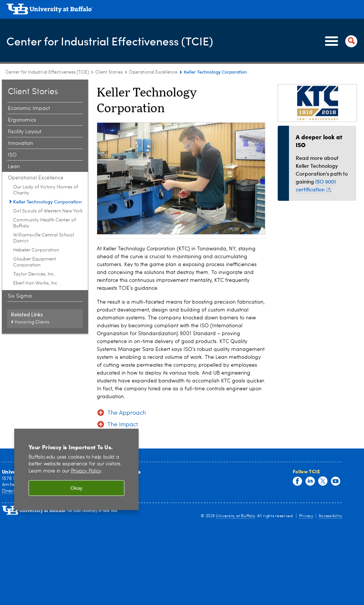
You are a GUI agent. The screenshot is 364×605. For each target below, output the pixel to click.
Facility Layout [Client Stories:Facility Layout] (25, 132)
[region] (77, 470)
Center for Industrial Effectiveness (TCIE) (110, 41)
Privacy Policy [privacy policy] (86, 472)
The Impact (123, 425)
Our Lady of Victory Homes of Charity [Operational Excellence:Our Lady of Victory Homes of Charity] (46, 190)
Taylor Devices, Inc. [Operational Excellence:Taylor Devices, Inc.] (34, 274)
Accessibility (330, 516)
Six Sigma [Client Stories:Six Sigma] (20, 296)
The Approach (127, 413)
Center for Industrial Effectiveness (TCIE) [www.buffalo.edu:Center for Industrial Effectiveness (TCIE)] (47, 72)
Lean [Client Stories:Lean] (14, 167)
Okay (77, 489)
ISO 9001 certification (316, 185)
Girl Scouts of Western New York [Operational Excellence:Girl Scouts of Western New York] (48, 211)
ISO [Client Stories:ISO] (12, 155)
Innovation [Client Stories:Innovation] (20, 143)
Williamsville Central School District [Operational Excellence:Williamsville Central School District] (44, 238)
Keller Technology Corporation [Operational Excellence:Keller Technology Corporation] (47, 202)
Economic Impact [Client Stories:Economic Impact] (29, 108)
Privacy (306, 516)
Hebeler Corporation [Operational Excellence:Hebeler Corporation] (36, 250)
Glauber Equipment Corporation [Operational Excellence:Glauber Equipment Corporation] (35, 262)
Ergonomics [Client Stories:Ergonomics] (22, 120)
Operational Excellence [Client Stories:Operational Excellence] (153, 72)
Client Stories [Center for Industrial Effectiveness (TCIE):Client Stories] (109, 72)
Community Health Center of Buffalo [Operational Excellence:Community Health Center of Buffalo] (44, 223)
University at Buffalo (235, 516)
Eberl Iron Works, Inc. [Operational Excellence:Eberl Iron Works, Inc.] (36, 283)
